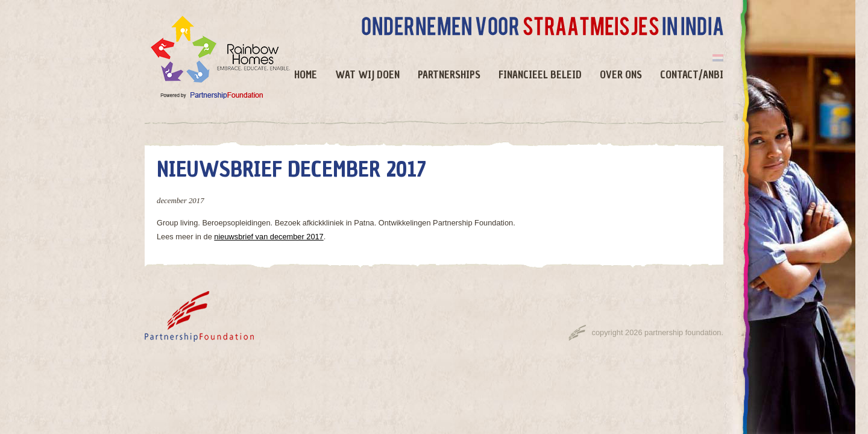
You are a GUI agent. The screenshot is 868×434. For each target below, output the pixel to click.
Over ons (621, 75)
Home (306, 75)
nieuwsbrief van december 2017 (269, 237)
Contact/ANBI (692, 75)
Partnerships (449, 75)
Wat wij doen (367, 75)
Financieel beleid (540, 75)
